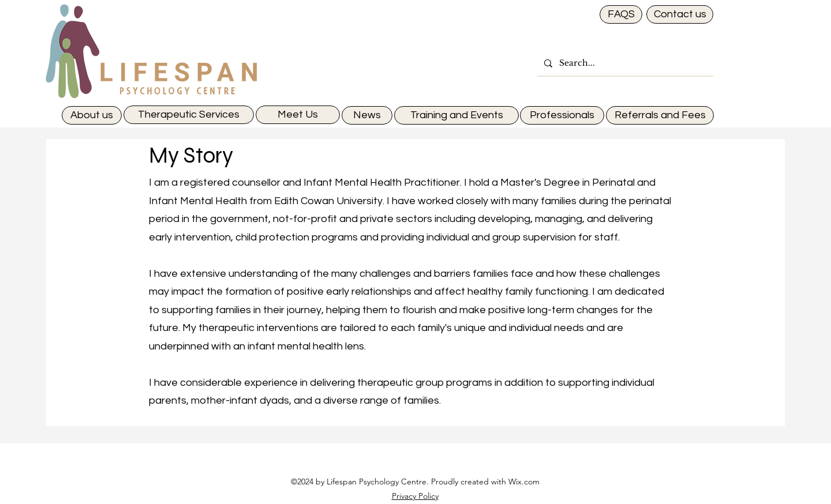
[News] (367, 115)
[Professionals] (562, 115)
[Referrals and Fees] (660, 115)
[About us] (92, 115)
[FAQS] (621, 14)
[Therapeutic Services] (189, 115)
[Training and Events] (456, 115)
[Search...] (624, 63)
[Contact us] (680, 14)
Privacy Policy (415, 496)
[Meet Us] (298, 115)
